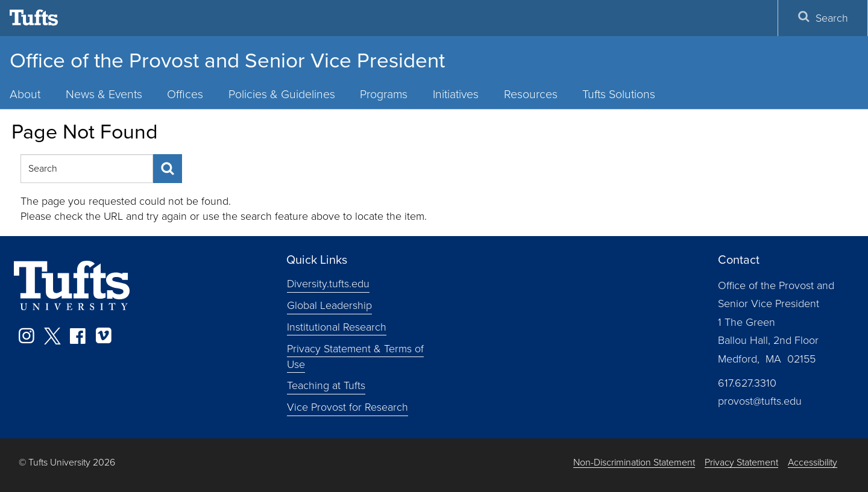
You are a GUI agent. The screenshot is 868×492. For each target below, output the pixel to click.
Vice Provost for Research (348, 407)
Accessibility (813, 463)
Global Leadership (329, 305)
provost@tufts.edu (760, 401)
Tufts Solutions (619, 94)
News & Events (104, 94)
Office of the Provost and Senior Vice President (227, 60)
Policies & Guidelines (282, 94)
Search (823, 18)
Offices (185, 94)
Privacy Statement (741, 463)
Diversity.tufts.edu (328, 284)
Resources (531, 94)
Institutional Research (337, 327)
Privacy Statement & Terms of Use (355, 357)
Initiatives (456, 94)
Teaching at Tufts (326, 385)
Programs (384, 94)
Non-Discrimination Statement (634, 463)
